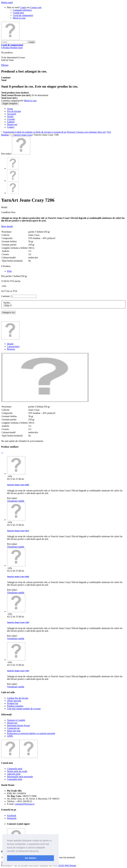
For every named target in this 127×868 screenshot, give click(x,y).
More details (7, 226)
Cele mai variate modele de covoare (24, 709)
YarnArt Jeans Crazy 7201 (18, 671)
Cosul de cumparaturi (23, 15)
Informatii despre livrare (18, 725)
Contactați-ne (13, 728)
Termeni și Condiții (16, 720)
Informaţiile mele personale (20, 777)
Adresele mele (14, 774)
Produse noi (13, 703)
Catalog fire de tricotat (18, 698)
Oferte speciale (14, 701)
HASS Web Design (67, 865)
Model (4, 207)
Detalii (10, 344)
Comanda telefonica (22, 10)
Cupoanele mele (15, 779)
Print (9, 271)
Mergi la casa (19, 18)
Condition (6, 212)
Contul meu (18, 13)
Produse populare (15, 706)
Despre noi (12, 723)
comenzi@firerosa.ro (25, 804)
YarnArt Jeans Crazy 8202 (18, 576)
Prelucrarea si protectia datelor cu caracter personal (31, 733)
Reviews (11, 349)
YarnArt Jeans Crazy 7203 (18, 622)
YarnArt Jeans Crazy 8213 (18, 531)
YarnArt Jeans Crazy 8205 (18, 485)
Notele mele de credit (17, 771)
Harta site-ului (14, 731)
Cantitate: (6, 296)
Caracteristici (13, 346)
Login (23, 7)
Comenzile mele (15, 769)
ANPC (10, 736)
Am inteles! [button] (30, 858)
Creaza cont (36, 7)
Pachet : (8, 303)
